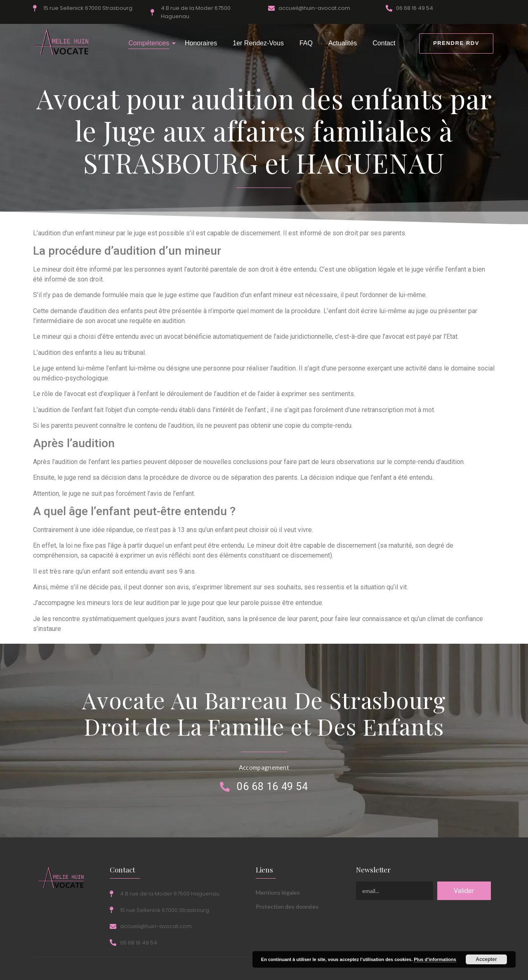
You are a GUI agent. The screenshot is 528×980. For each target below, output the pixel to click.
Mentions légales (278, 892)
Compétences (150, 43)
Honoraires (201, 43)
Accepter (486, 959)
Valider (464, 891)
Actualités (343, 43)
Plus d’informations (435, 959)
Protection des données (287, 906)
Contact (384, 43)
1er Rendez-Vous (258, 43)
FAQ (306, 43)
